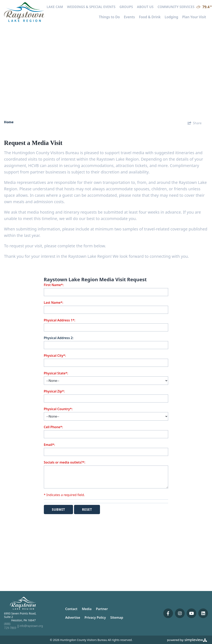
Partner (102, 609)
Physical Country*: (58, 409)
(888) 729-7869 (10, 626)
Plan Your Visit (194, 17)
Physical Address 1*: (60, 320)
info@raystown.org (31, 626)
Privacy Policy (95, 618)
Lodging (171, 17)
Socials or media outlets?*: (65, 462)
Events (129, 17)
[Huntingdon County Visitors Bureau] (24, 12)
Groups (126, 7)
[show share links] (195, 123)
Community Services (176, 7)
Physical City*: (55, 356)
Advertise (73, 618)
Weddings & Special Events (91, 7)
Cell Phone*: (53, 427)
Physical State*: (56, 373)
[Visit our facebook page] (168, 613)
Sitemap (117, 618)
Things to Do (109, 17)
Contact (71, 609)
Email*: (49, 445)
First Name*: (54, 285)
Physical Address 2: (59, 338)
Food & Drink (150, 17)
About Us (145, 7)
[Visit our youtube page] (191, 613)
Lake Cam (55, 7)
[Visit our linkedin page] (203, 613)
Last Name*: (54, 303)
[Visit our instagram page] (180, 613)
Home (9, 122)
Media (87, 609)
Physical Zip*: (54, 391)
